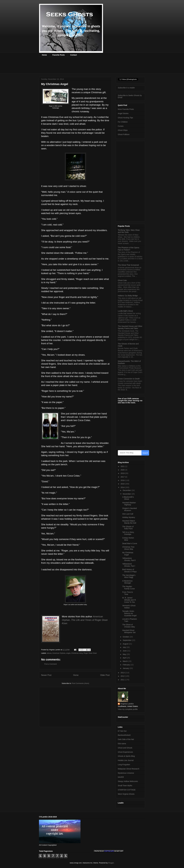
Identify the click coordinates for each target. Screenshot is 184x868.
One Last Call (128, 514)
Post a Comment (51, 664)
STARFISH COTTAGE (127, 790)
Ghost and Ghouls (125, 748)
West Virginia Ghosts (126, 794)
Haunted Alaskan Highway (129, 504)
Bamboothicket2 (124, 735)
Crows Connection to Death (129, 379)
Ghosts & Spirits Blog (126, 756)
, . (85, 620)
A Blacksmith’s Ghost (128, 498)
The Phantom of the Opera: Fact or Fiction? (129, 249)
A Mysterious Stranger (127, 582)
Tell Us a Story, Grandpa (128, 533)
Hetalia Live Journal (126, 760)
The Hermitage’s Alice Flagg (129, 576)
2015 (123, 484)
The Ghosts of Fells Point (128, 528)
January (126, 668)
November (127, 494)
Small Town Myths (125, 786)
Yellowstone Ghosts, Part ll (129, 559)
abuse (49, 653)
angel (68, 653)
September (127, 640)
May (125, 654)
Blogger (111, 863)
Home (44, 55)
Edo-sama (122, 744)
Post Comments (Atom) (80, 683)
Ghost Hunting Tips (125, 118)
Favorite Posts (59, 55)
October (126, 637)
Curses (121, 126)
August (126, 644)
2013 (123, 673)
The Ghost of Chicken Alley (129, 626)
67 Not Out (122, 731)
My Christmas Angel (128, 554)
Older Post (105, 675)
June (125, 651)
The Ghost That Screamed (128, 265)
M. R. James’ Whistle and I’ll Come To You (129, 600)
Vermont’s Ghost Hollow (129, 607)
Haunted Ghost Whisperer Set (129, 631)
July (125, 647)
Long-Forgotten (124, 765)
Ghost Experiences (125, 752)
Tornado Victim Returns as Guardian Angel (129, 613)
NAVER (121, 777)
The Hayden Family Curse (128, 588)
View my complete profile (128, 709)
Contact (73, 55)
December (127, 490)
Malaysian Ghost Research (129, 769)
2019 (123, 473)
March (125, 661)
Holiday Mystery (129, 517)
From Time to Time (128, 593)
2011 (123, 680)
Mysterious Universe (126, 773)
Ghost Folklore (124, 134)
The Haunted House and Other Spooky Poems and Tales (130, 327)
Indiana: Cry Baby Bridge (128, 296)
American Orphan (59, 653)
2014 (123, 487)
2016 (123, 480)
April (125, 658)
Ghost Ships (123, 130)
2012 (123, 676)
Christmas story (77, 653)
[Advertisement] (86, 67)
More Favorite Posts (126, 109)
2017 (123, 477)
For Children (123, 122)
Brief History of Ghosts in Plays (129, 571)
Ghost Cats (122, 280)
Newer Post (46, 675)
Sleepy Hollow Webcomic (128, 781)
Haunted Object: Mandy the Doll (129, 522)
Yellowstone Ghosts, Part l (129, 565)
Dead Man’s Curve (130, 543)
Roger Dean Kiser (90, 653)
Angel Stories (123, 113)
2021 (123, 466)
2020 (123, 470)
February (126, 665)
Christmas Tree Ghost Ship (128, 548)
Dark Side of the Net (126, 739)
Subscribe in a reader (126, 88)
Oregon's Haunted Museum (130, 509)
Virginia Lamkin (127, 704)
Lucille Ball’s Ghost (125, 311)
